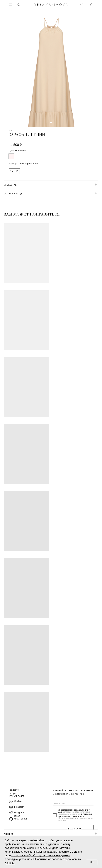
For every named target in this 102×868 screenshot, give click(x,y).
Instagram (19, 807)
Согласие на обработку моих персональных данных (74, 813)
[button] (27, 164)
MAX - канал (20, 819)
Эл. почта (19, 796)
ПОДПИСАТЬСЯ (73, 829)
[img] (51, 5)
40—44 (14, 171)
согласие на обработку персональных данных (41, 856)
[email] (73, 804)
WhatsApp (19, 801)
